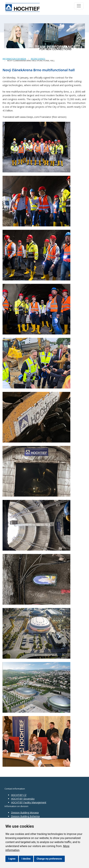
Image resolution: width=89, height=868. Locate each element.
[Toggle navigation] (79, 6)
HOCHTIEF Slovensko (23, 799)
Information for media (14, 59)
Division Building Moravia (25, 813)
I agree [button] (12, 859)
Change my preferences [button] (49, 859)
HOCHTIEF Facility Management (29, 802)
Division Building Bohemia (25, 816)
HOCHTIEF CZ (19, 795)
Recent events (38, 59)
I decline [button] (26, 859)
